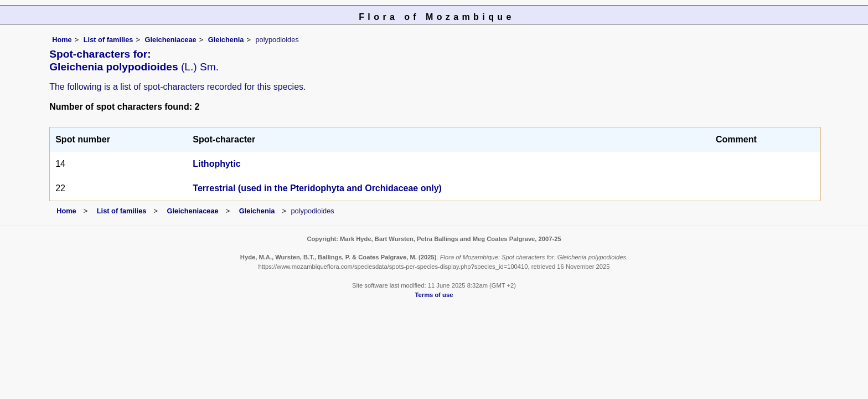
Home (62, 40)
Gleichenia (226, 40)
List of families (108, 40)
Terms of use (434, 295)
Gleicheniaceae (170, 40)
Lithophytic (216, 164)
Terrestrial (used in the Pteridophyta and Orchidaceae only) (317, 188)
